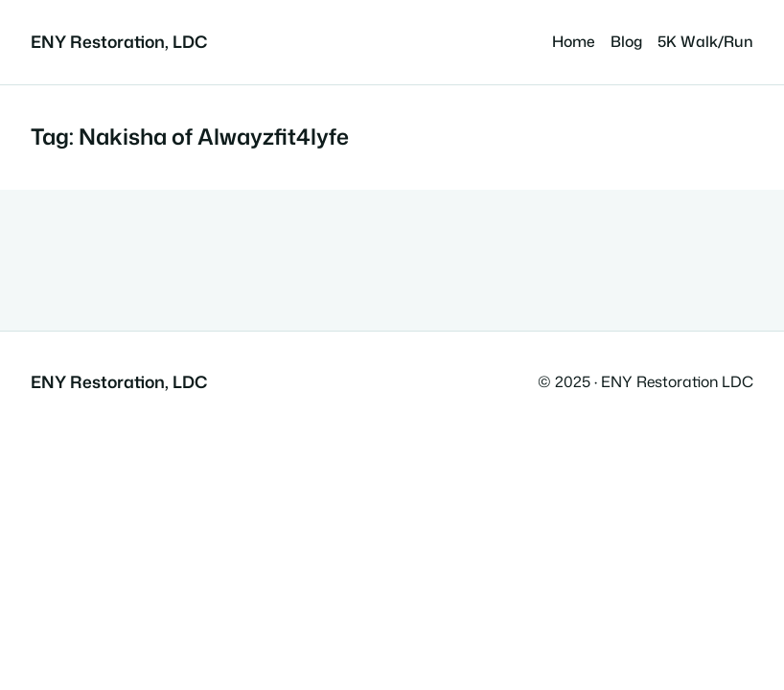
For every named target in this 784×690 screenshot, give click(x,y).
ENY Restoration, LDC (119, 42)
